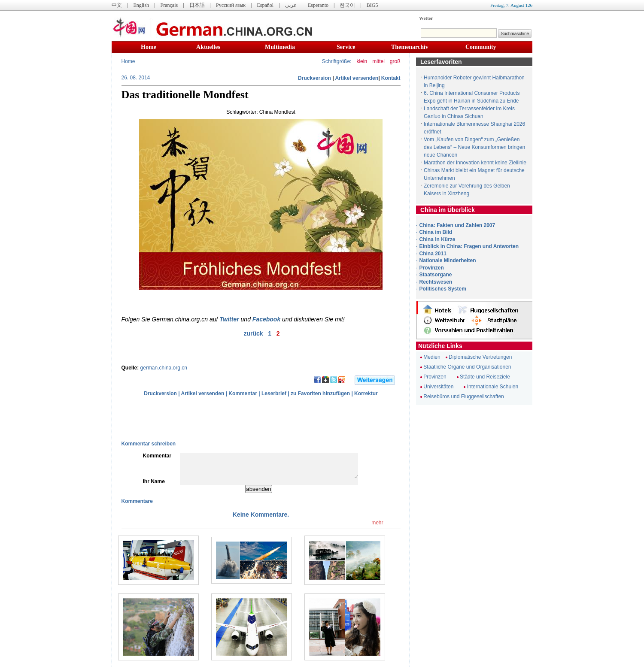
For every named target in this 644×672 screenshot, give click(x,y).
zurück (253, 333)
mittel (378, 61)
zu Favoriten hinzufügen (320, 394)
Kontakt (391, 78)
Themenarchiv (410, 47)
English (141, 5)
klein (362, 61)
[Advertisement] (211, 418)
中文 (117, 5)
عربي (291, 5)
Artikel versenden (357, 78)
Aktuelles (208, 47)
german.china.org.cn (164, 368)
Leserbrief (274, 394)
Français (169, 5)
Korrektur (366, 394)
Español (266, 5)
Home (149, 47)
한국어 (347, 5)
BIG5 (372, 5)
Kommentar (243, 394)
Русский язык (231, 5)
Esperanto (318, 5)
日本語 (197, 5)
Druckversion (314, 78)
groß (395, 61)
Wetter (426, 18)
